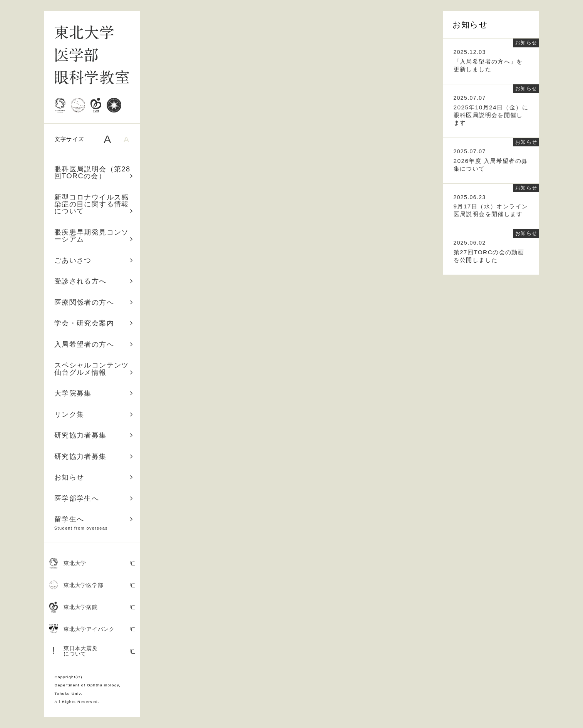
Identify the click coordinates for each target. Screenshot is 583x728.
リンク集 (94, 414)
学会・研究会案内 (94, 323)
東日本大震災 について (92, 651)
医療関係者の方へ (94, 302)
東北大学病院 (92, 608)
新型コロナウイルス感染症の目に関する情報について (94, 204)
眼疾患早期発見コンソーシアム (94, 236)
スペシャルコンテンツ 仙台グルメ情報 (95, 369)
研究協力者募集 (94, 435)
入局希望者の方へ (94, 344)
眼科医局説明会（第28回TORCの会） (94, 173)
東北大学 (92, 564)
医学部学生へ (94, 498)
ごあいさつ (94, 260)
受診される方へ (94, 281)
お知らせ (94, 477)
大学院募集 (94, 393)
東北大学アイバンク (92, 629)
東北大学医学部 (92, 585)
